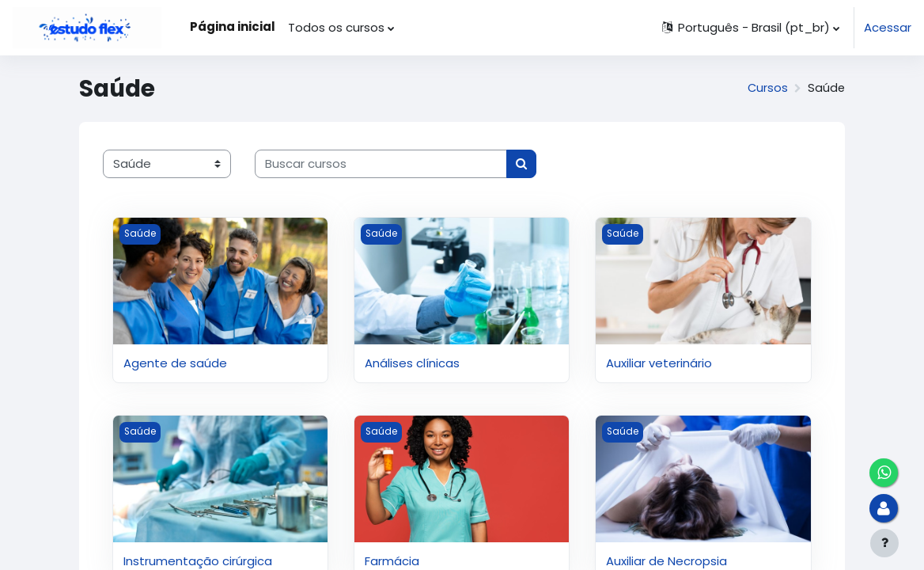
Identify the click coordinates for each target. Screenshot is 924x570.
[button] (750, 28)
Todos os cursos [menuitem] (336, 27)
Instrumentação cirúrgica (198, 561)
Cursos (767, 88)
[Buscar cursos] (381, 164)
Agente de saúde (175, 363)
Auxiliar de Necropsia (666, 561)
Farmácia (392, 561)
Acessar (888, 27)
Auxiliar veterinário (659, 363)
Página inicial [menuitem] (233, 27)
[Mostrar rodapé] (884, 543)
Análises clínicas (412, 363)
